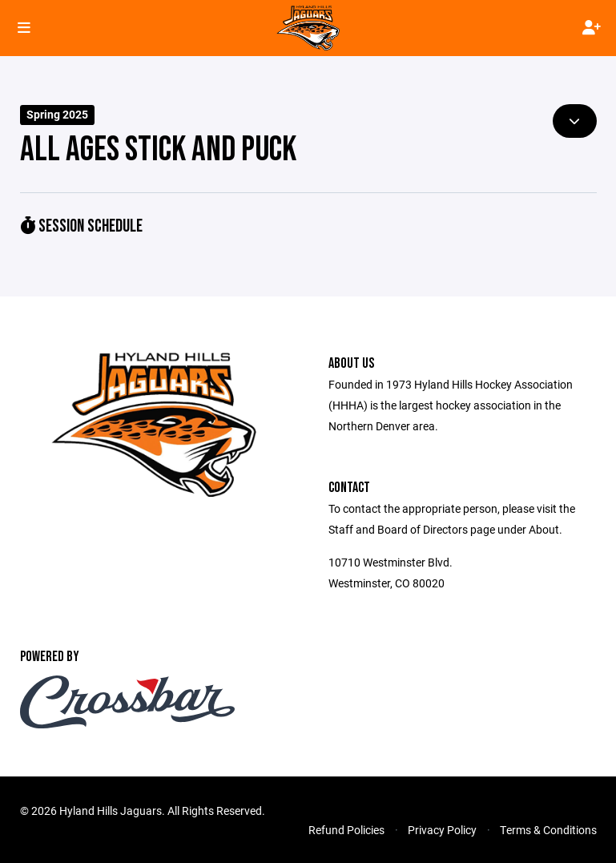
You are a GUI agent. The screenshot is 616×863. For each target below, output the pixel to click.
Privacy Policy (442, 830)
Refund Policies (346, 830)
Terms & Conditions (548, 830)
